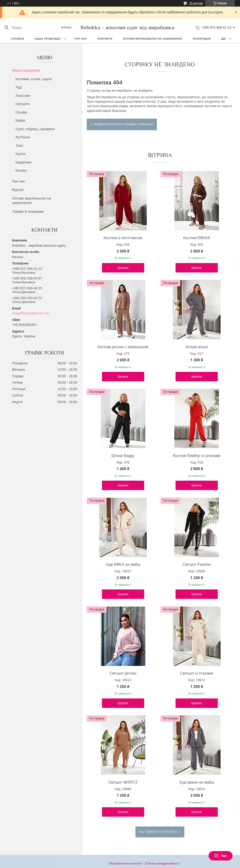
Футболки (23, 137)
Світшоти (22, 104)
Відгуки (18, 190)
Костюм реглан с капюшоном (123, 347)
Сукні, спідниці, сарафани (35, 129)
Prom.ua (142, 859)
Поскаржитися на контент (126, 864)
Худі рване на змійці (197, 782)
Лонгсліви (23, 96)
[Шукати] (6, 28)
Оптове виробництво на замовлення (152, 39)
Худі (19, 87)
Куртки (21, 154)
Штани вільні (197, 347)
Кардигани (23, 162)
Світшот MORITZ (123, 782)
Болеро (21, 170)
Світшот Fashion (197, 564)
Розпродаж (202, 39)
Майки (20, 121)
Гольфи (21, 112)
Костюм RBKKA (197, 238)
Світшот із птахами (197, 673)
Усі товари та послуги (158, 832)
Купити (123, 268)
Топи (19, 146)
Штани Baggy (123, 456)
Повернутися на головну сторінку (123, 124)
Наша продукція (47, 39)
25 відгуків (196, 3)
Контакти (105, 39)
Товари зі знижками (28, 211)
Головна (17, 39)
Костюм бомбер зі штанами (197, 456)
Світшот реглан (123, 673)
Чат (221, 856)
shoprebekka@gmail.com (30, 313)
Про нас (81, 39)
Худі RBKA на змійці (123, 564)
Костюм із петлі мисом (123, 238)
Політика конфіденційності (162, 864)
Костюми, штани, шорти (34, 79)
